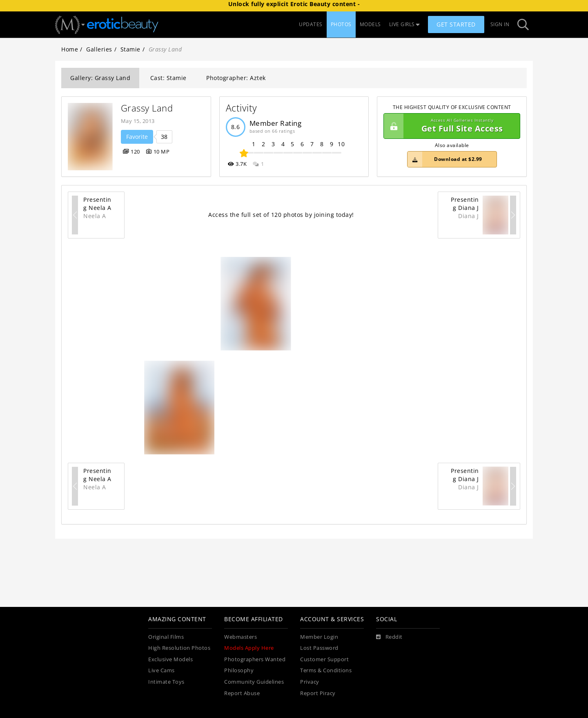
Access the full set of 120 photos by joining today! (281, 215)
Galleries (99, 49)
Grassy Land (147, 108)
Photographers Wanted (255, 659)
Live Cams (161, 670)
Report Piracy (318, 693)
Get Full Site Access (450, 126)
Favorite (137, 137)
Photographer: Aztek (236, 78)
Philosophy (239, 670)
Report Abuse (242, 693)
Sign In (500, 24)
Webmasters (241, 637)
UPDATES (311, 24)
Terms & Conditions (326, 670)
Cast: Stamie (168, 78)
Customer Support (324, 659)
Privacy (310, 682)
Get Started (456, 24)
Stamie (130, 49)
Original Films (166, 637)
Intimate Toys (166, 682)
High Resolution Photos (179, 648)
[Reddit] (389, 637)
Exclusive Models (170, 659)
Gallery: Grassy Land (100, 78)
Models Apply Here (249, 648)
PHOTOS (341, 24)
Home (70, 49)
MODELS (370, 24)
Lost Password (319, 648)
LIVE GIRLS (405, 24)
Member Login (319, 637)
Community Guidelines (254, 682)
